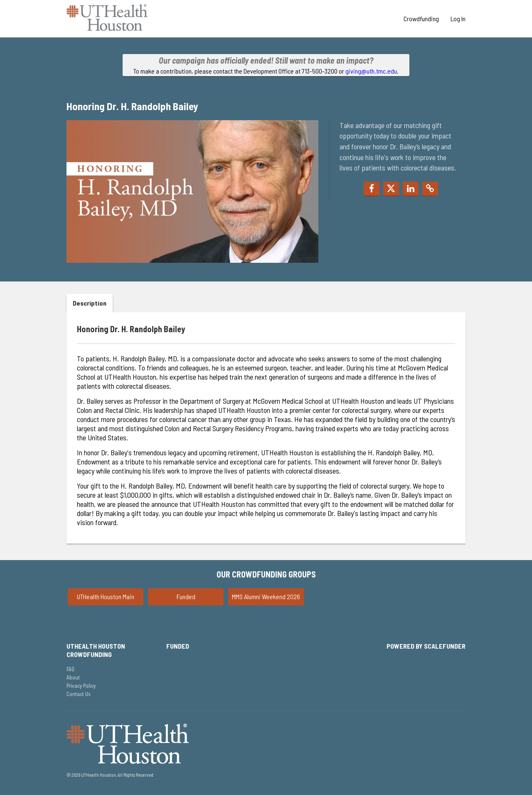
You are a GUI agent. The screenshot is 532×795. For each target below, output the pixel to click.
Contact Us (79, 694)
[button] (372, 189)
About (73, 677)
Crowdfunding (422, 19)
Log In (458, 19)
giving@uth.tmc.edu (371, 71)
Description (90, 303)
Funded (186, 596)
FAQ (70, 669)
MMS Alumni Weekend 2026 (266, 596)
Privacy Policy (81, 686)
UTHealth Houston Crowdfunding (96, 650)
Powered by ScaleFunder (426, 646)
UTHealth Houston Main (106, 596)
